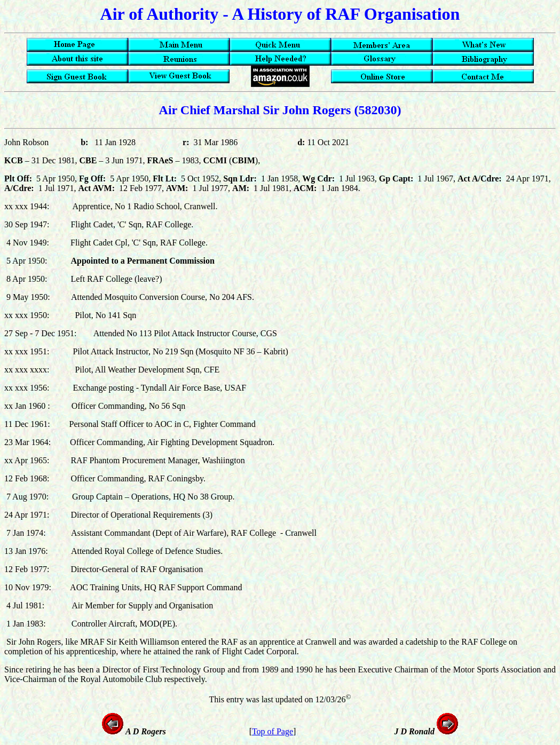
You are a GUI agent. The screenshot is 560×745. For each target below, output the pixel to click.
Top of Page (273, 731)
